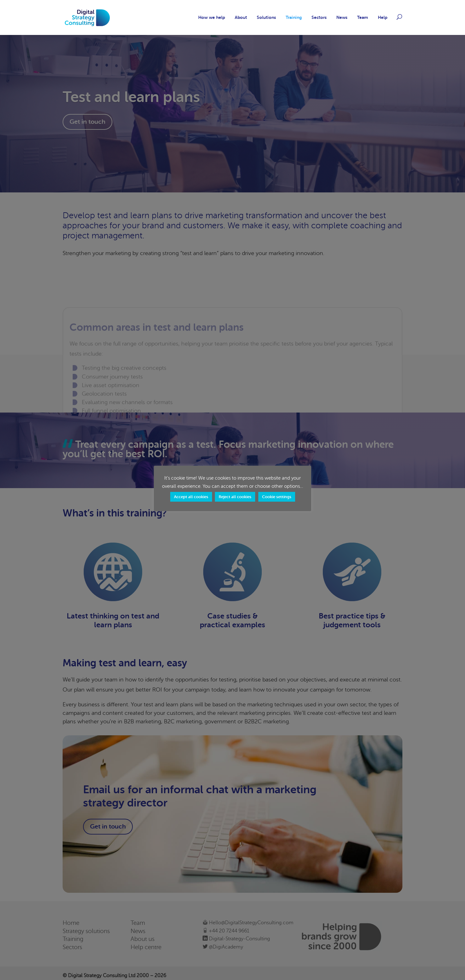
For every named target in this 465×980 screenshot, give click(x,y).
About (241, 17)
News (342, 17)
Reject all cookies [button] (235, 497)
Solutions (266, 17)
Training (294, 17)
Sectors (319, 17)
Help (383, 17)
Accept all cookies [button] (191, 497)
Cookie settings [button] (277, 497)
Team (363, 17)
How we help (212, 17)
